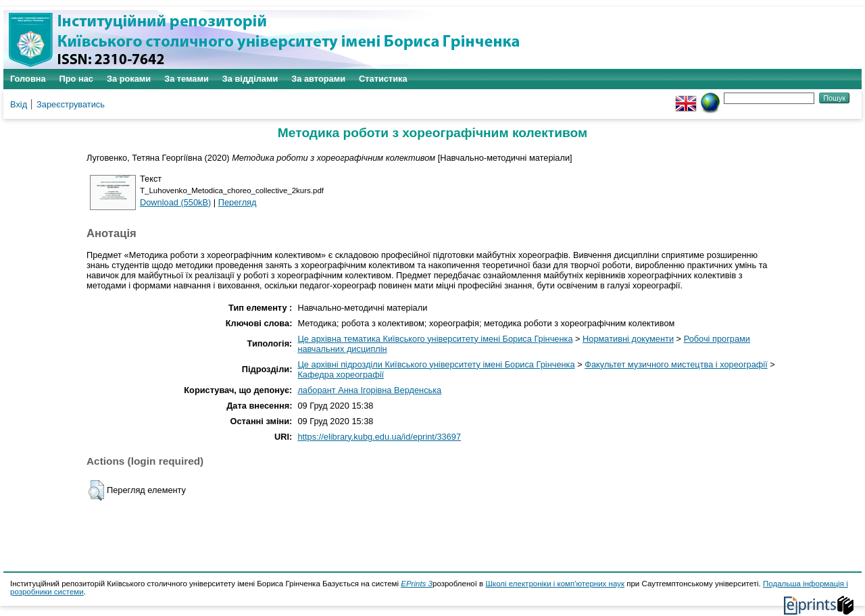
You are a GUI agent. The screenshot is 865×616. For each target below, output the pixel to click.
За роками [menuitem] (129, 79)
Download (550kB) (175, 202)
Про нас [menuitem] (76, 79)
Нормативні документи (628, 339)
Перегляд (238, 202)
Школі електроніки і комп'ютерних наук (555, 584)
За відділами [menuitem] (250, 79)
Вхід (19, 104)
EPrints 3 (417, 584)
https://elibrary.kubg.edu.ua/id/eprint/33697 (379, 437)
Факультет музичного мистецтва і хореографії (676, 364)
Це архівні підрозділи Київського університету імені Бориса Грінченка (436, 364)
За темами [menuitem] (187, 79)
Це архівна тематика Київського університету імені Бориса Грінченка (435, 339)
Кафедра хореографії (341, 375)
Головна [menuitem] (28, 79)
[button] (96, 490)
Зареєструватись (71, 104)
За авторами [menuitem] (318, 79)
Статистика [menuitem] (383, 79)
